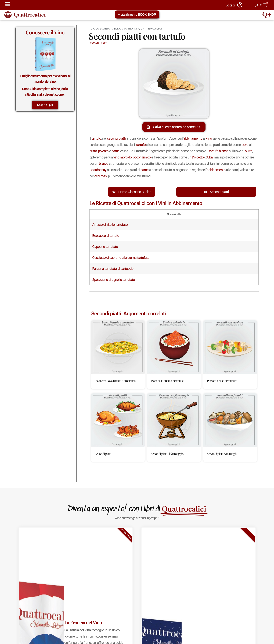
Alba (210, 157)
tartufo (96, 138)
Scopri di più (45, 105)
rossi (104, 176)
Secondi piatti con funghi (222, 454)
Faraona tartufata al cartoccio (113, 269)
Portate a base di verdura (222, 381)
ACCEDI (230, 6)
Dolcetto (198, 157)
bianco (104, 164)
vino (209, 138)
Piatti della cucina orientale (167, 381)
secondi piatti (116, 138)
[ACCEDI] (240, 5)
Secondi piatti (219, 192)
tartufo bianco (219, 151)
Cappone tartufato (105, 247)
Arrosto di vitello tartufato (110, 225)
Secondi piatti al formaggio (167, 454)
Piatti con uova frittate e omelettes (115, 381)
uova (245, 145)
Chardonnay (98, 170)
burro (93, 151)
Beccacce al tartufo (106, 236)
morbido (126, 157)
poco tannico (142, 157)
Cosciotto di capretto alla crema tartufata (121, 258)
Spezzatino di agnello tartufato (113, 280)
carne (116, 151)
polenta (103, 151)
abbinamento (193, 138)
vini (98, 176)
